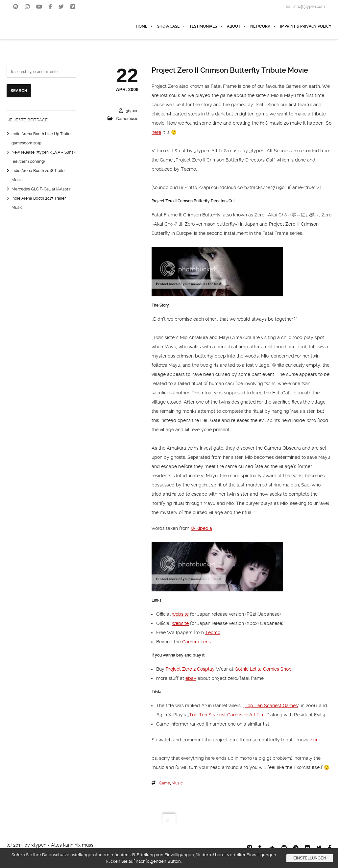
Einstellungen (310, 858)
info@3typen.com (305, 7)
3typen (132, 111)
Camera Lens (196, 642)
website (180, 614)
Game (164, 783)
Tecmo (213, 632)
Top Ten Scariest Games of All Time (228, 715)
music (177, 783)
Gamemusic (127, 119)
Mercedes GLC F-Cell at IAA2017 (41, 189)
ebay (191, 678)
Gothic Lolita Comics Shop (263, 669)
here (156, 132)
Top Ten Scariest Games (271, 706)
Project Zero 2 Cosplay (190, 669)
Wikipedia (201, 528)
